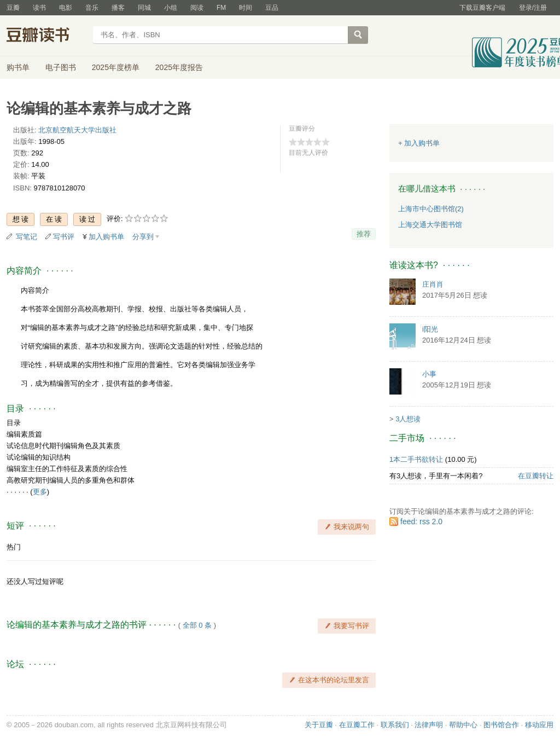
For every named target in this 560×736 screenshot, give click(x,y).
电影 (66, 8)
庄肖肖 (433, 284)
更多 (40, 492)
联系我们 (395, 725)
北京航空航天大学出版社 (77, 130)
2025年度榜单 (116, 67)
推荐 (364, 234)
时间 (246, 8)
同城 (144, 8)
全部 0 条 (197, 625)
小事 (429, 374)
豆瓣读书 (46, 36)
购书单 (18, 67)
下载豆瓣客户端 (482, 8)
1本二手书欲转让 (416, 459)
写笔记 (27, 237)
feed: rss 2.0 (421, 521)
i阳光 (430, 329)
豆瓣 (13, 8)
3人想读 (408, 419)
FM (221, 8)
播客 (118, 8)
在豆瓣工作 (357, 725)
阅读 (197, 8)
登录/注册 (533, 8)
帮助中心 (463, 725)
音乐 (92, 8)
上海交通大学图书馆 (430, 225)
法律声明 (429, 725)
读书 (39, 8)
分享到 (143, 237)
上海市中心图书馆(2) (431, 209)
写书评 (64, 237)
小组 (171, 8)
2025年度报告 (179, 67)
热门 (14, 547)
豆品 (272, 8)
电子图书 (61, 67)
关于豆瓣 (319, 725)
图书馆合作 (501, 725)
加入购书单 (106, 237)
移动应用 (539, 725)
